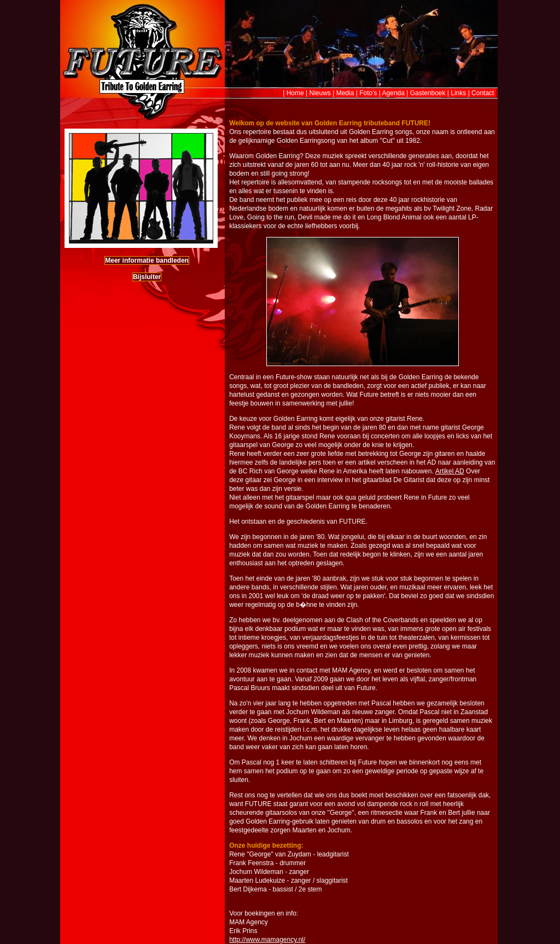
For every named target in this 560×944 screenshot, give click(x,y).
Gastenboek (428, 93)
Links (458, 93)
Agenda (393, 93)
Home (295, 93)
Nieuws (320, 93)
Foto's (368, 93)
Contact (483, 93)
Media (345, 93)
